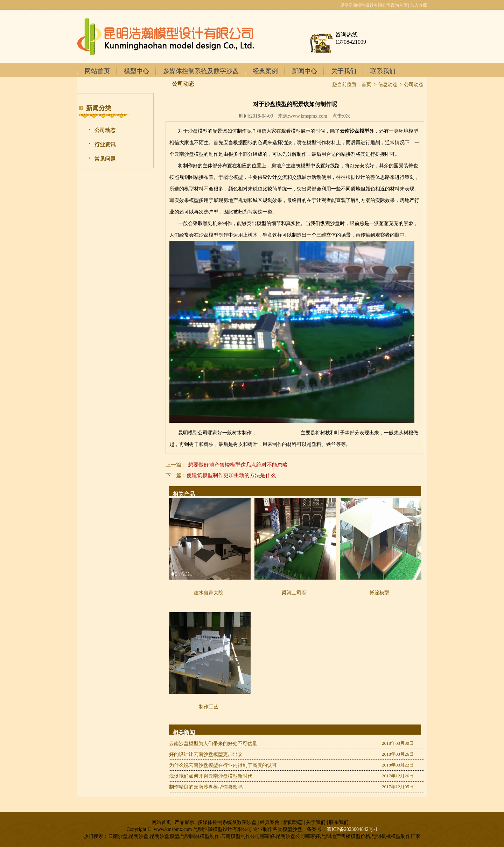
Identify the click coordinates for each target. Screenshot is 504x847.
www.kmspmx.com (308, 116)
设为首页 (399, 5)
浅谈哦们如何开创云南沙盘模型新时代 (211, 776)
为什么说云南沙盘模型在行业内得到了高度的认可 (223, 765)
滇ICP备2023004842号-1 (352, 829)
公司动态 (105, 130)
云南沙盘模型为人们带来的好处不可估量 (213, 744)
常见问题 (105, 159)
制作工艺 (209, 707)
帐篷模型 (379, 593)
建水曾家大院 (209, 593)
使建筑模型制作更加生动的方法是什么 (231, 475)
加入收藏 (419, 5)
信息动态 (388, 85)
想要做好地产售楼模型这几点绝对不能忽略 (238, 465)
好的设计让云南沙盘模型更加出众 (206, 754)
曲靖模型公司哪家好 (279, 433)
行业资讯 (105, 145)
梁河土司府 (294, 593)
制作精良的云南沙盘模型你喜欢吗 (206, 787)
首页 (366, 85)
